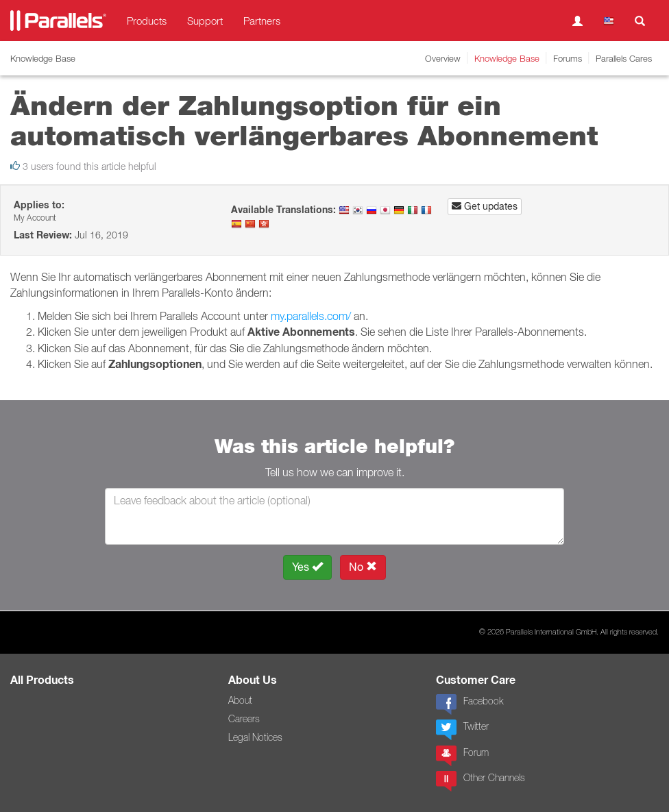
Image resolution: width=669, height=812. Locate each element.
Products (147, 21)
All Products (42, 680)
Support (205, 21)
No (363, 567)
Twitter (462, 730)
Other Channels (481, 781)
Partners (262, 21)
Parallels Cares (624, 58)
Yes (307, 567)
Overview (443, 58)
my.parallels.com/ (311, 316)
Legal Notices (255, 737)
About (240, 700)
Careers (244, 719)
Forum (462, 756)
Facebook (470, 704)
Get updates (485, 206)
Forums (568, 58)
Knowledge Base (507, 58)
